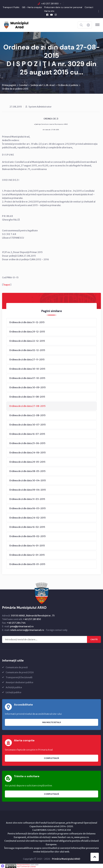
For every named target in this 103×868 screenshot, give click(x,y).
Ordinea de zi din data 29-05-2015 (27, 462)
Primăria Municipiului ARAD (66, 859)
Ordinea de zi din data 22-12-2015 (27, 341)
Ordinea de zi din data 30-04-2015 (27, 480)
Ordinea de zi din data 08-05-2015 (27, 471)
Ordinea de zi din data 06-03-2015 (27, 508)
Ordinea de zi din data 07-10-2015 (27, 378)
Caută (94, 639)
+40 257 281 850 (50, 4)
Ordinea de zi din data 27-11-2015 (27, 360)
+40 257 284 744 (16, 623)
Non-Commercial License (26, 867)
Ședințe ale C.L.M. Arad (43, 85)
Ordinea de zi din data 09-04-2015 (27, 490)
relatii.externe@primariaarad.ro (27, 630)
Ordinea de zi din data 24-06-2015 (27, 453)
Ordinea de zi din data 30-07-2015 (27, 425)
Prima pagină (9, 85)
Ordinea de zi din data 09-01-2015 (27, 564)
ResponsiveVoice (23, 865)
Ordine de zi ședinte (68, 85)
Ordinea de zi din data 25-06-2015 (27, 443)
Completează (51, 758)
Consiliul (23, 85)
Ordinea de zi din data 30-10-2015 (27, 369)
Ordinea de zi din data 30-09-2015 (27, 387)
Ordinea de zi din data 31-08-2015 (27, 397)
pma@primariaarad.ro (22, 626)
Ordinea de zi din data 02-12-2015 (27, 350)
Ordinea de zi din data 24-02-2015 (27, 518)
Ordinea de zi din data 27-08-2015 (27, 406)
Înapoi (7, 285)
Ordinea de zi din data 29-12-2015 (27, 332)
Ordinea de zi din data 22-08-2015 (27, 415)
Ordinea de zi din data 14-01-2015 (27, 546)
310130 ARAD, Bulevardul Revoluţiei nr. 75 (33, 616)
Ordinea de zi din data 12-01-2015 (27, 555)
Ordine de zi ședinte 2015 (15, 89)
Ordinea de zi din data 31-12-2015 (27, 322)
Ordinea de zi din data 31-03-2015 (27, 499)
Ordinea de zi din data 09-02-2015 (27, 536)
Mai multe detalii (52, 722)
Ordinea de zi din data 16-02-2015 (27, 527)
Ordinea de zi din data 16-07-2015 (27, 434)
